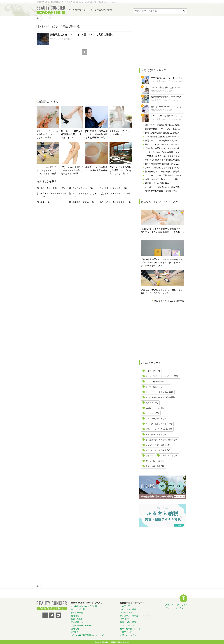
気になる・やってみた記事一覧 (169, 301)
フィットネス (126, 613)
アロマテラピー (127, 632)
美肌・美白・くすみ (154, 435)
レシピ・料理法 (152, 382)
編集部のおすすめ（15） (84, 202)
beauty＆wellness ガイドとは (84, 606)
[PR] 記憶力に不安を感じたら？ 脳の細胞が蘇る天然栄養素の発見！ (96, 134)
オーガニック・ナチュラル (157, 392)
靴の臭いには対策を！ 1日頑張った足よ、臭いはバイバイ (72, 134)
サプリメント (126, 619)
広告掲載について (79, 622)
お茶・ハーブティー (154, 419)
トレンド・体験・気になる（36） (85, 195)
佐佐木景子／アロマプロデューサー (166, 100)
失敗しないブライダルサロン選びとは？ (120, 133)
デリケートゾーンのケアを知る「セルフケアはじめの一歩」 (47, 134)
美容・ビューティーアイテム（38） (54, 195)
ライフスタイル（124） (83, 188)
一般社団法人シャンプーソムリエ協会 (167, 81)
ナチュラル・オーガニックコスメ (135, 616)
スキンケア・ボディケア (176, 605)
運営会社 (75, 632)
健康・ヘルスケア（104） (116, 188)
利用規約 (75, 616)
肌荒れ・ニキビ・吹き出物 (157, 429)
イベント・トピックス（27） (118, 193)
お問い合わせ (77, 619)
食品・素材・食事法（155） (53, 188)
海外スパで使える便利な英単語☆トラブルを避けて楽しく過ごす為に (120, 171)
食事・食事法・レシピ (130, 629)
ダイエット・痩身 (128, 609)
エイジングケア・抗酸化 (156, 445)
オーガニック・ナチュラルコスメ (160, 440)
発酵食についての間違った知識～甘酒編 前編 (96, 169)
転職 (147, 456)
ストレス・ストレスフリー (157, 424)
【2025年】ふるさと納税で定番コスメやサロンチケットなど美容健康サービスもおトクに (163, 232)
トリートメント (167, 456)
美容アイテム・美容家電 (156, 450)
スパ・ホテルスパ (128, 626)
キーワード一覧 (78, 609)
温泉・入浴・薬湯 (153, 466)
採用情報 (75, 629)
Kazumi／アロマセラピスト (61, 39)
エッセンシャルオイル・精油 (158, 397)
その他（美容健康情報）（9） (118, 202)
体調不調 (149, 403)
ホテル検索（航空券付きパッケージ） (88, 635)
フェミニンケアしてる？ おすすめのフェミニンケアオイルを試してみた (48, 171)
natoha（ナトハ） (153, 408)
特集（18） (46, 202)
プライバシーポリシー (81, 626)
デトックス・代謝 (153, 461)
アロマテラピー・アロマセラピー (160, 376)
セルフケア (150, 371)
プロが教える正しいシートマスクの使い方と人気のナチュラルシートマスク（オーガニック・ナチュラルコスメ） (163, 262)
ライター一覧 (77, 613)
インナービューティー (155, 387)
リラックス (150, 413)
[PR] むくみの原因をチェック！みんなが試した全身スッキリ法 (72, 170)
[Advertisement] (60, 77)
